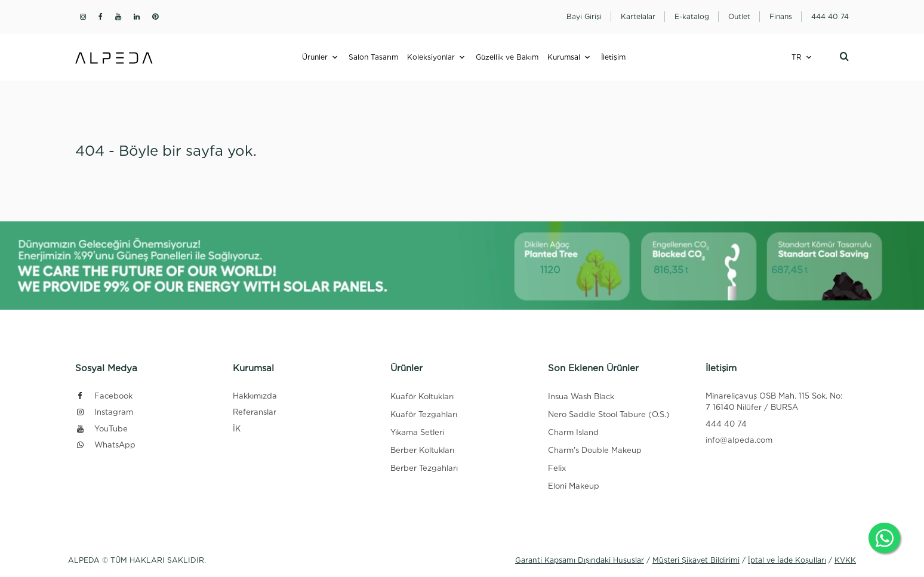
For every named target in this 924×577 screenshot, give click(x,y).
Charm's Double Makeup (595, 450)
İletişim (613, 57)
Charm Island (573, 432)
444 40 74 (726, 424)
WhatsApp (105, 445)
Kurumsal (564, 57)
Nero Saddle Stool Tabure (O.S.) (609, 414)
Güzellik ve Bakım (507, 57)
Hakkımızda (255, 396)
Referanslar (255, 412)
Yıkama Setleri (417, 432)
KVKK (845, 560)
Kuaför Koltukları (422, 397)
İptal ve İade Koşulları (787, 560)
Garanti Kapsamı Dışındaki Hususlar (580, 560)
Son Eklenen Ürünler (593, 368)
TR (797, 57)
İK (237, 429)
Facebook (104, 396)
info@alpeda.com (739, 440)
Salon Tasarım (373, 57)
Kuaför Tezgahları (424, 414)
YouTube (101, 429)
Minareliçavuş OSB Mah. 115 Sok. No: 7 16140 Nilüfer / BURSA (774, 402)
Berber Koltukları (422, 450)
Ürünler (315, 57)
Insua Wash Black (581, 397)
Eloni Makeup (574, 486)
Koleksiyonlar (431, 57)
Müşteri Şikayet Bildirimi (696, 560)
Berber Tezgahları (424, 468)
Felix (557, 468)
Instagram (104, 412)
